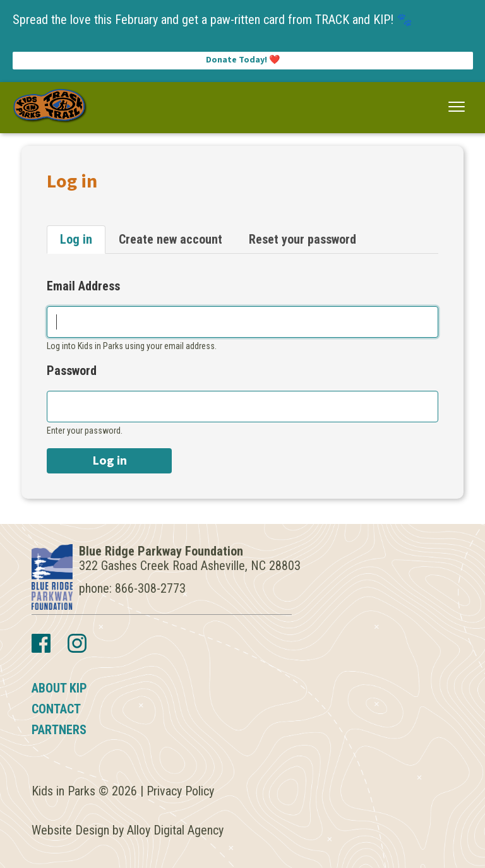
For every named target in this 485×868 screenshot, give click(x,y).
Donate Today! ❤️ (243, 60)
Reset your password (302, 239)
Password (72, 371)
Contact (56, 709)
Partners (59, 730)
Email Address (83, 286)
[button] (457, 107)
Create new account (171, 239)
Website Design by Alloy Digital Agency (128, 830)
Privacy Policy (180, 791)
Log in (76, 239)
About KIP (59, 688)
